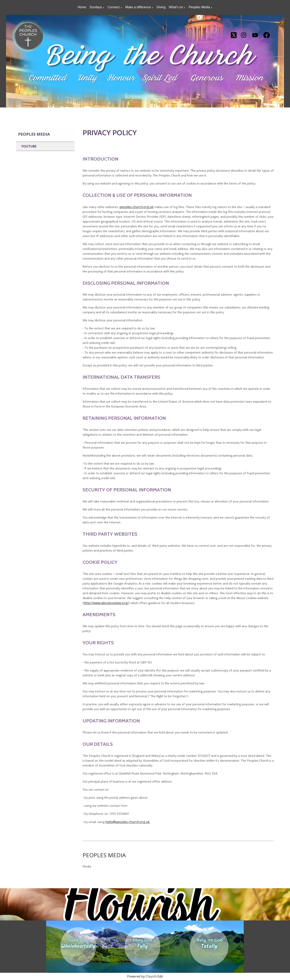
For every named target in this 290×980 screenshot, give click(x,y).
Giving (161, 7)
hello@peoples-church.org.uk (128, 822)
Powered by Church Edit (145, 976)
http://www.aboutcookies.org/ (106, 603)
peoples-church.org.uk (136, 207)
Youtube (29, 146)
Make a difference (138, 7)
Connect (114, 7)
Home (82, 7)
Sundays (96, 7)
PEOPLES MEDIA (104, 855)
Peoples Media (199, 7)
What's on (176, 7)
